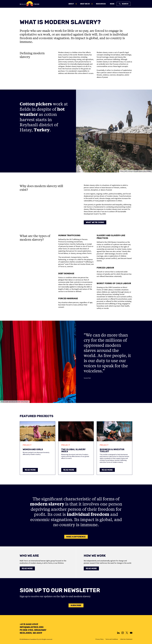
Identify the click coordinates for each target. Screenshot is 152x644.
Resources (101, 4)
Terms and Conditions (112, 639)
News (112, 4)
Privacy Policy (100, 639)
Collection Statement (126, 639)
